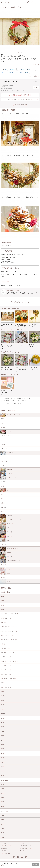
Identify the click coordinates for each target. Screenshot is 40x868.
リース (4, 72)
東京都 (3, 610)
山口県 (3, 793)
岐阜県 (3, 740)
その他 (5, 581)
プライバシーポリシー (25, 846)
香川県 (3, 802)
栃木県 (3, 696)
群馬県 (3, 700)
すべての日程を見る (20, 105)
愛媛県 (3, 806)
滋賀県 (3, 758)
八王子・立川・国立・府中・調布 (9, 631)
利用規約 (22, 843)
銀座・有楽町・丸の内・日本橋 (8, 679)
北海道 (3, 596)
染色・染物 (6, 536)
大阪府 (3, 767)
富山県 (3, 722)
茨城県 (3, 692)
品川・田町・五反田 (6, 666)
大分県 (3, 829)
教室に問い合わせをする (20, 302)
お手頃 (27, 72)
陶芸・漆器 (6, 532)
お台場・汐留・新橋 (6, 687)
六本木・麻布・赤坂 (6, 670)
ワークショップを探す (6, 846)
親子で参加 (19, 72)
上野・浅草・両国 (5, 648)
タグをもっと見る (33, 76)
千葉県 (3, 709)
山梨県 (3, 731)
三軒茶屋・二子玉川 (6, 657)
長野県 (3, 736)
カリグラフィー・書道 (9, 478)
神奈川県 (3, 713)
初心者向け (13, 69)
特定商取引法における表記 (26, 848)
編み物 (5, 573)
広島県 (3, 789)
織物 (5, 540)
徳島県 (3, 798)
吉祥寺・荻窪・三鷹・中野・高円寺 (10, 661)
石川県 (3, 727)
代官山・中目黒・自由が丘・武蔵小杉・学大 (12, 614)
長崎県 (3, 820)
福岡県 (3, 815)
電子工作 (6, 553)
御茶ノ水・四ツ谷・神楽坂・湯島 (9, 640)
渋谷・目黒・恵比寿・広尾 (7, 653)
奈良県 (3, 775)
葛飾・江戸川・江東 (6, 623)
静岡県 (3, 744)
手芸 (5, 490)
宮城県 (3, 601)
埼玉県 (3, 705)
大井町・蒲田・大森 (6, 618)
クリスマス (21, 69)
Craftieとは (3, 843)
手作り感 (4, 69)
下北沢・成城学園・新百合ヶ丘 (8, 627)
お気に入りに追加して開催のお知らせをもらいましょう (23, 99)
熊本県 (3, 824)
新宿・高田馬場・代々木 (7, 635)
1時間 (29, 69)
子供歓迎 (11, 72)
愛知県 (3, 749)
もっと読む (35, 64)
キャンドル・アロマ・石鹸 (10, 415)
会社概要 (22, 851)
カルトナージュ (7, 569)
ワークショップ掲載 (6, 853)
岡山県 (3, 784)
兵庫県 (3, 771)
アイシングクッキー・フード (10, 561)
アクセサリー (7, 453)
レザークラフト (7, 516)
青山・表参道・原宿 (6, 674)
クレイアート (7, 474)
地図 (36, 88)
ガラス (5, 528)
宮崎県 (3, 833)
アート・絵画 (7, 524)
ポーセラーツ (7, 470)
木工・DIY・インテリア (9, 549)
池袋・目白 (4, 644)
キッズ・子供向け (8, 557)
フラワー (6, 432)
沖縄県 (3, 837)
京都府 (3, 762)
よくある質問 (4, 848)
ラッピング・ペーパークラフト (11, 520)
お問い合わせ (4, 851)
